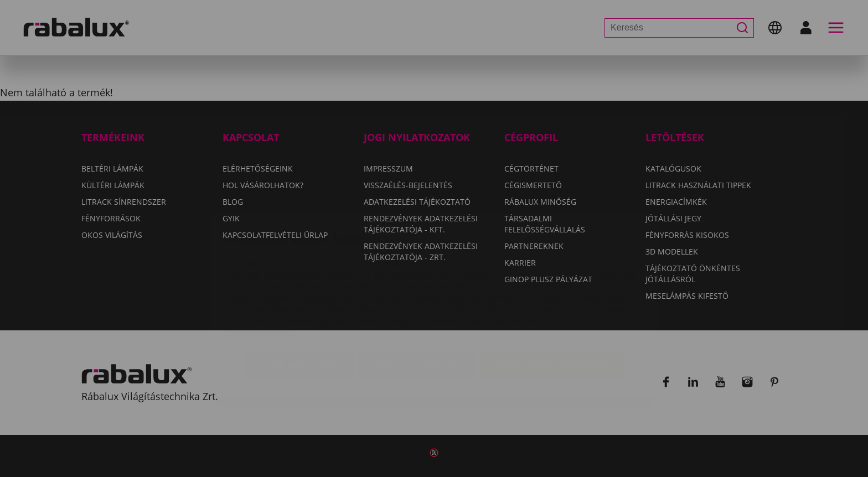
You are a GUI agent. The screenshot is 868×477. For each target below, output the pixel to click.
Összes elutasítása (417, 299)
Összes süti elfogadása (551, 299)
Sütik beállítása (300, 299)
